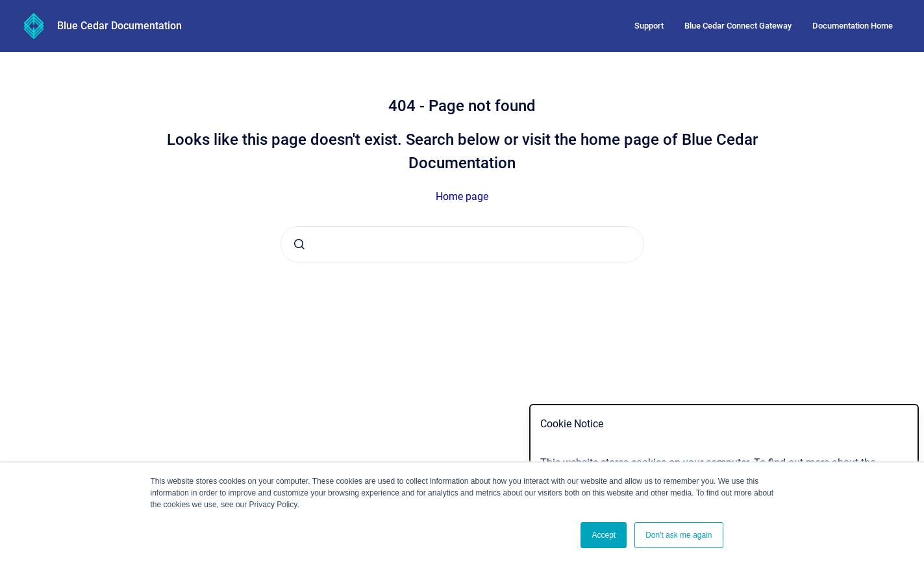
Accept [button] (604, 535)
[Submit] (299, 244)
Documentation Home (853, 26)
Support (649, 26)
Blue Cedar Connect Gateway (738, 26)
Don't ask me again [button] (679, 535)
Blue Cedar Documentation (119, 26)
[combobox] (462, 244)
